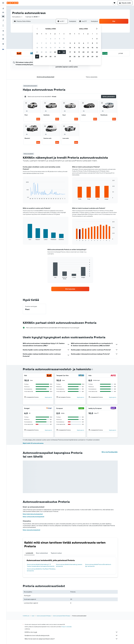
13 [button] (37, 48)
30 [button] (51, 57)
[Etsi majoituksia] (3, 12)
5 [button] (64, 39)
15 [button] (46, 48)
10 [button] (55, 43)
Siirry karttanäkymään (110, 452)
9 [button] (51, 43)
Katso (38, 119)
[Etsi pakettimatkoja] (3, 20)
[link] (70, 289)
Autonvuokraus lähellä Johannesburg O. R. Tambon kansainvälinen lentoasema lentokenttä (41, 565)
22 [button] (46, 52)
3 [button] (55, 39)
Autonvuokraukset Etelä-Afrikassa (61, 616)
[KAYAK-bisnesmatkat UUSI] (3, 39)
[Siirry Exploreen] (3, 31)
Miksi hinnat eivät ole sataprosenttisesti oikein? (71, 639)
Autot (33, 616)
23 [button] (51, 52)
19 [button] (64, 48)
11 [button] (59, 43)
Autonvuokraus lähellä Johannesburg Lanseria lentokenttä (69, 565)
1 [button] (46, 39)
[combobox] (17, 17)
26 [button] (64, 52)
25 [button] (59, 52)
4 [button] (60, 39)
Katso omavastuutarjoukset (31, 530)
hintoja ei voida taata (66, 627)
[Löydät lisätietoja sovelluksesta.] (3, 26)
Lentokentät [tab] (29, 553)
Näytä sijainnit (48, 397)
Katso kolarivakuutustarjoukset (33, 514)
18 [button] (60, 48)
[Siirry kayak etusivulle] (13, 3)
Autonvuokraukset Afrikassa (44, 616)
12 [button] (64, 43)
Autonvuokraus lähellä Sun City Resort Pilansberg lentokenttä (41, 570)
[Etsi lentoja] (3, 9)
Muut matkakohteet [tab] (42, 553)
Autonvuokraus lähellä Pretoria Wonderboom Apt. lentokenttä (98, 565)
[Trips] (3, 44)
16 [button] (51, 48)
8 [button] (46, 43)
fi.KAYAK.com (26, 616)
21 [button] (42, 52)
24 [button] (55, 52)
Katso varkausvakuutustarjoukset (33, 517)
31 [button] (55, 57)
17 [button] (55, 48)
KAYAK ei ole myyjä (71, 632)
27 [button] (37, 57)
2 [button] (51, 39)
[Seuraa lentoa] (3, 35)
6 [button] (37, 43)
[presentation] (92, 369)
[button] (3, 3)
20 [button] (37, 52)
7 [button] (42, 43)
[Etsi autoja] (3, 16)
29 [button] (46, 57)
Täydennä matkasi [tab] (56, 553)
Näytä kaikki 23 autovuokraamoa (33, 443)
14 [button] (42, 48)
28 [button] (42, 57)
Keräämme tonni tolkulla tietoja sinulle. (71, 635)
